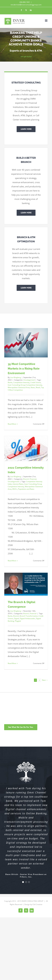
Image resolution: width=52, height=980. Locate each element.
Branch (26, 479)
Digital (17, 618)
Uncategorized (29, 380)
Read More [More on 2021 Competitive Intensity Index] (12, 561)
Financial (33, 479)
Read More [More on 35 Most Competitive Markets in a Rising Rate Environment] (12, 424)
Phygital (18, 621)
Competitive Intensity (21, 382)
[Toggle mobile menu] (46, 21)
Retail (38, 387)
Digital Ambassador (27, 618)
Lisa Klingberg (16, 377)
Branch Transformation (29, 616)
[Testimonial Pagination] (23, 882)
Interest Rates (18, 484)
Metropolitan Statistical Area (19, 387)
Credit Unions (36, 382)
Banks (10, 382)
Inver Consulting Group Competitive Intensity (25, 385)
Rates (33, 387)
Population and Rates (26, 489)
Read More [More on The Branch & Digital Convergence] (12, 663)
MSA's (15, 489)
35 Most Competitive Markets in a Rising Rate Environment (24, 369)
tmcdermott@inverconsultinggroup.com (26, 5)
